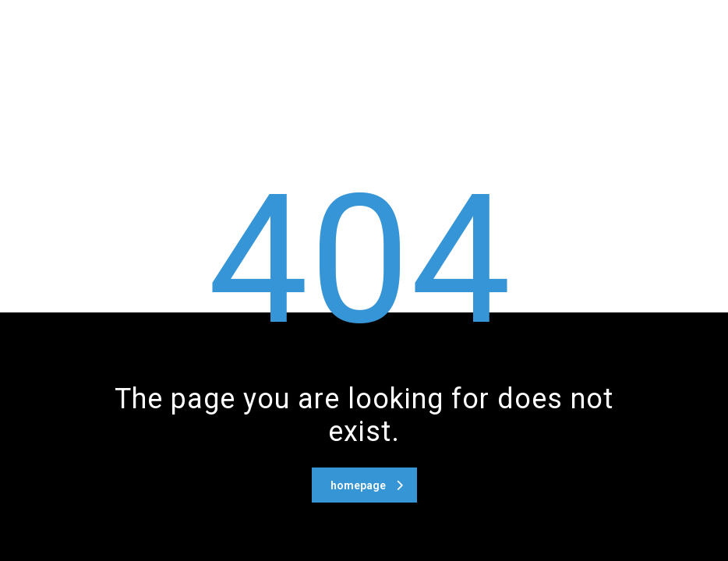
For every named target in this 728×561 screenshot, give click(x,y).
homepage (367, 485)
